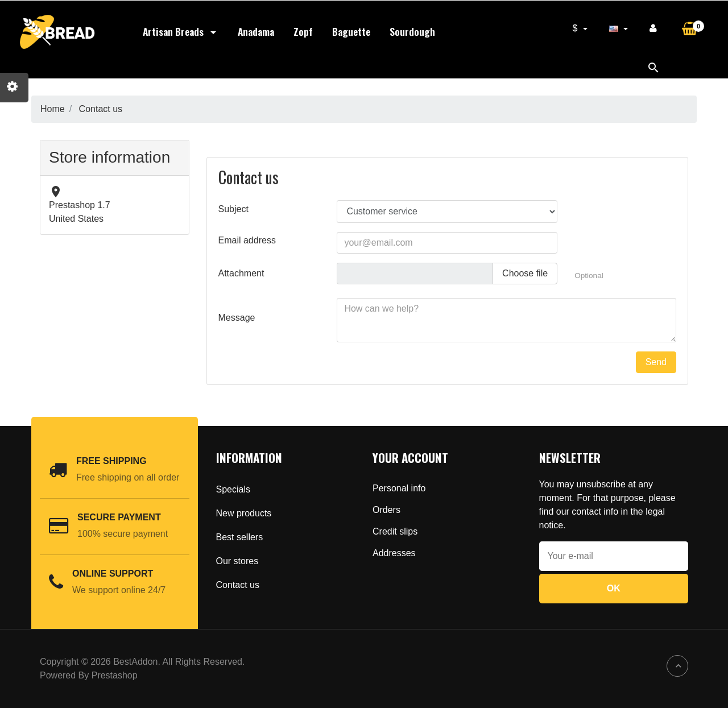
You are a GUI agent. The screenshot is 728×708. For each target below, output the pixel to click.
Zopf (303, 31)
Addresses (394, 553)
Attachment (241, 273)
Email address (247, 240)
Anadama (256, 31)
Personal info (399, 488)
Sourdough (412, 31)
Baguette (351, 31)
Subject (233, 209)
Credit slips (395, 531)
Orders (386, 510)
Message (237, 318)
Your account (410, 457)
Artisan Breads (181, 31)
